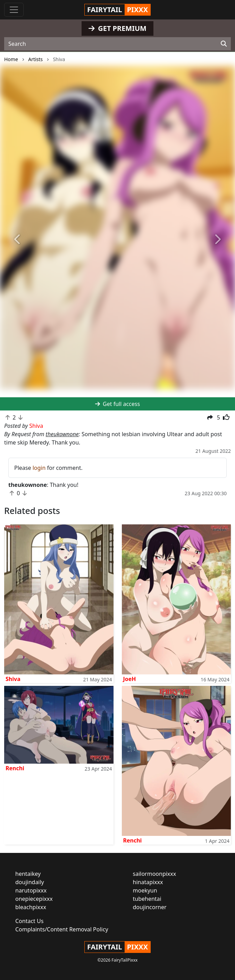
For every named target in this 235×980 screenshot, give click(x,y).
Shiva (13, 679)
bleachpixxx (31, 907)
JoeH (130, 679)
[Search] (224, 44)
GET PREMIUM (117, 28)
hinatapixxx (148, 882)
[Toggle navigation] (14, 10)
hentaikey (28, 874)
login (39, 468)
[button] (18, 240)
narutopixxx (31, 890)
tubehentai (147, 899)
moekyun (145, 890)
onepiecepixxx (34, 899)
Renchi (15, 768)
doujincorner (150, 907)
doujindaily (30, 882)
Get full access (117, 404)
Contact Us (29, 921)
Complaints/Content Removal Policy (62, 929)
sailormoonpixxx (155, 874)
